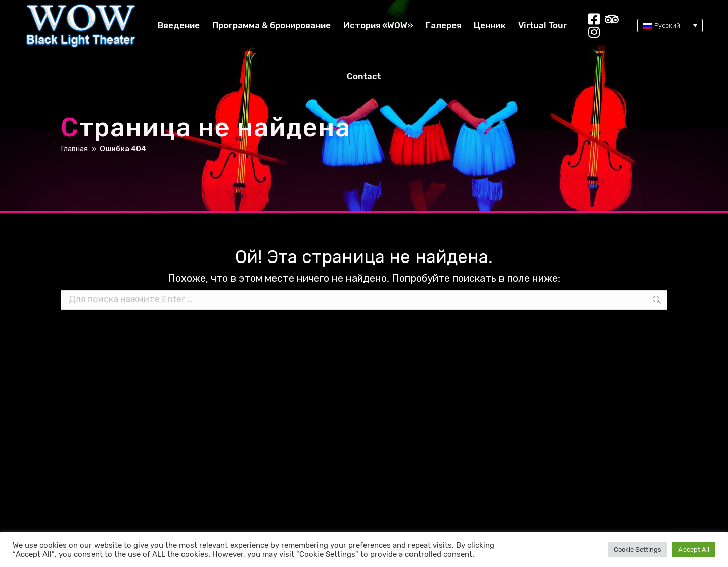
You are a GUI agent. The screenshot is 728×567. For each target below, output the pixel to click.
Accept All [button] (694, 550)
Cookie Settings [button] (638, 550)
